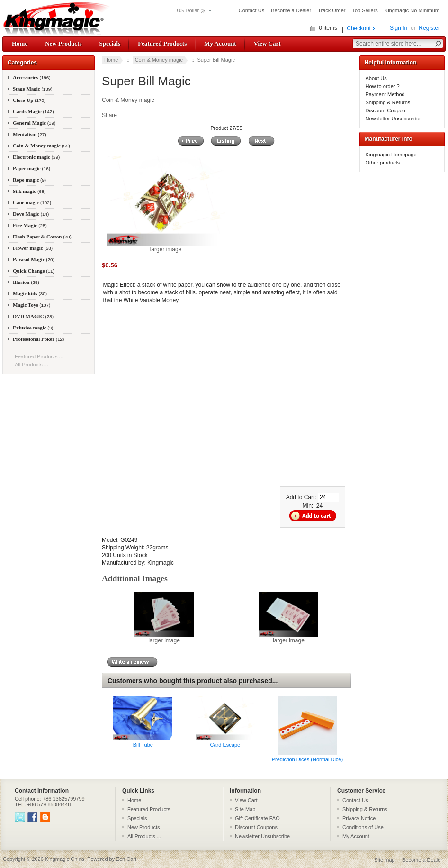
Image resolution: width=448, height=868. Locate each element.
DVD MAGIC (33, 316)
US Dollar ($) (192, 10)
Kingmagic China (65, 859)
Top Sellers (365, 10)
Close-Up (29, 100)
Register (429, 28)
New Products (63, 43)
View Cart (267, 43)
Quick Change (34, 271)
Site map (384, 860)
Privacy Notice (359, 818)
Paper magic (31, 168)
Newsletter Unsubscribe (393, 119)
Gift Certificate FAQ (257, 818)
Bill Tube (143, 745)
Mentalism (29, 134)
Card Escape (225, 745)
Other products (383, 163)
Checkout (359, 28)
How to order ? (383, 86)
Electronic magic (36, 157)
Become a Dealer (291, 10)
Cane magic (32, 202)
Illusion (26, 282)
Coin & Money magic (159, 60)
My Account (220, 43)
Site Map (245, 809)
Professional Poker (38, 339)
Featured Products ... (39, 356)
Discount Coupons (256, 827)
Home (20, 43)
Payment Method (385, 94)
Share (109, 115)
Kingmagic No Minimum (412, 10)
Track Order (332, 10)
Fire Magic (30, 225)
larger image (164, 638)
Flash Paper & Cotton (42, 237)
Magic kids (30, 293)
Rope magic (29, 180)
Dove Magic (31, 214)
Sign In (399, 28)
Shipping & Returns (388, 102)
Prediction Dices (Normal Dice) (307, 759)
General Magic (34, 123)
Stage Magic (33, 89)
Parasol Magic (34, 259)
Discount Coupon (385, 110)
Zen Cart (126, 859)
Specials (110, 43)
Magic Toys (31, 305)
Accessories (32, 77)
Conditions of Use (363, 827)
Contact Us (251, 10)
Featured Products (162, 43)
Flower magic (33, 248)
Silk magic (29, 191)
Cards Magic (33, 111)
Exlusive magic (33, 328)
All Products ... (31, 365)
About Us (376, 78)
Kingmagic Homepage (391, 155)
